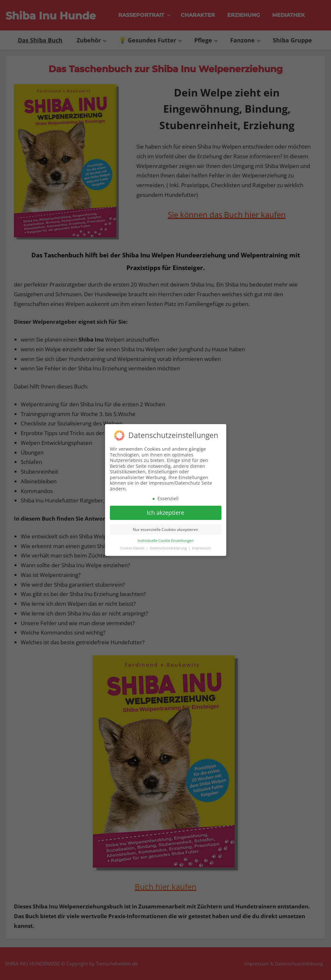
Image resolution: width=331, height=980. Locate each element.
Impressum (201, 546)
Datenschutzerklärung (169, 546)
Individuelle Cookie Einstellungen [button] (166, 538)
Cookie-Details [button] (133, 546)
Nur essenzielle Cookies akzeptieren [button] (165, 527)
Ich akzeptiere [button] (165, 510)
